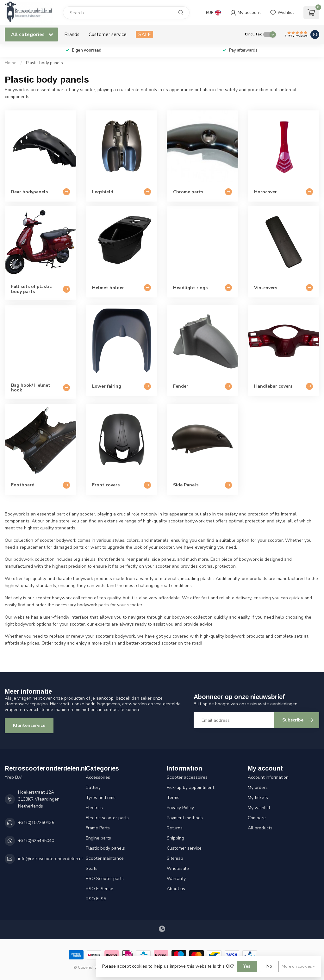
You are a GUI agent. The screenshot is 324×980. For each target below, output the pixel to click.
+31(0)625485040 (36, 841)
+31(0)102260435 (36, 823)
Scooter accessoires (187, 777)
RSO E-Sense (100, 889)
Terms (173, 798)
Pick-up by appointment (190, 787)
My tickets (258, 798)
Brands (72, 34)
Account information (268, 777)
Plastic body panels (44, 63)
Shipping (175, 838)
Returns (175, 828)
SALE (144, 34)
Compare (257, 818)
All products (260, 828)
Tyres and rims (101, 798)
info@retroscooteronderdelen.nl (50, 859)
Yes (247, 966)
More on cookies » (298, 966)
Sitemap (175, 858)
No (269, 966)
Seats (92, 868)
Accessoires (98, 777)
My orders (258, 787)
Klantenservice (29, 725)
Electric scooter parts (107, 818)
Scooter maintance (105, 858)
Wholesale (178, 868)
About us (176, 889)
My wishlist (259, 808)
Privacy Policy (180, 808)
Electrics (94, 808)
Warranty (176, 879)
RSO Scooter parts (105, 879)
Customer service (108, 34)
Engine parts (98, 838)
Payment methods (185, 818)
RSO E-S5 (96, 899)
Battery (93, 787)
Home (11, 63)
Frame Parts (98, 828)
